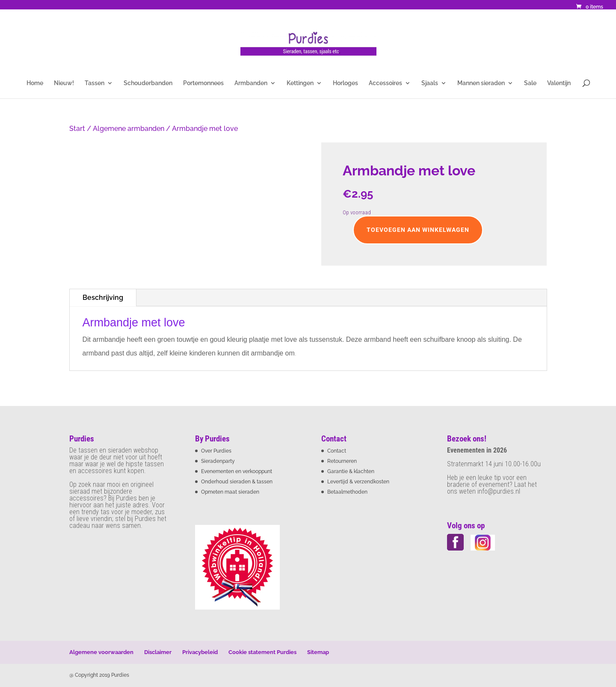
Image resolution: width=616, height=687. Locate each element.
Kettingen (300, 83)
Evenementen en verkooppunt (237, 471)
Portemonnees (203, 83)
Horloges (345, 83)
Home (35, 83)
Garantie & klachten (351, 471)
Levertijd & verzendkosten (358, 482)
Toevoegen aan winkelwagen (418, 230)
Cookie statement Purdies (262, 652)
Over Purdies (216, 451)
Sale (530, 83)
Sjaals (430, 83)
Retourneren (342, 461)
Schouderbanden (148, 83)
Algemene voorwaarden (101, 652)
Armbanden (251, 83)
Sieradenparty (218, 461)
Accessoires (385, 83)
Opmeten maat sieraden (230, 492)
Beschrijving (103, 298)
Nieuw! (64, 83)
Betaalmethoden (347, 492)
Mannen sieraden (481, 83)
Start (77, 129)
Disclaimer (158, 652)
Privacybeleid (200, 652)
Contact (337, 451)
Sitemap (318, 652)
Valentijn (559, 83)
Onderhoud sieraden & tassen (237, 482)
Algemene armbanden (129, 129)
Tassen (95, 83)
